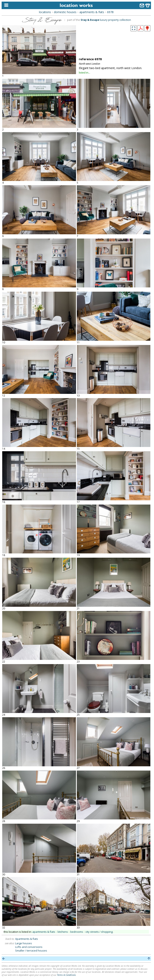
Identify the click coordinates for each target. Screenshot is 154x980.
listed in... (84, 73)
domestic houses (65, 12)
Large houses (24, 943)
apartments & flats (92, 12)
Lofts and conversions (29, 947)
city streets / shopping (99, 932)
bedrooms (77, 932)
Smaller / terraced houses (31, 951)
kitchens (63, 932)
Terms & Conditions (66, 975)
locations (45, 12)
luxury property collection (106, 20)
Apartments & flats (27, 939)
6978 (110, 12)
